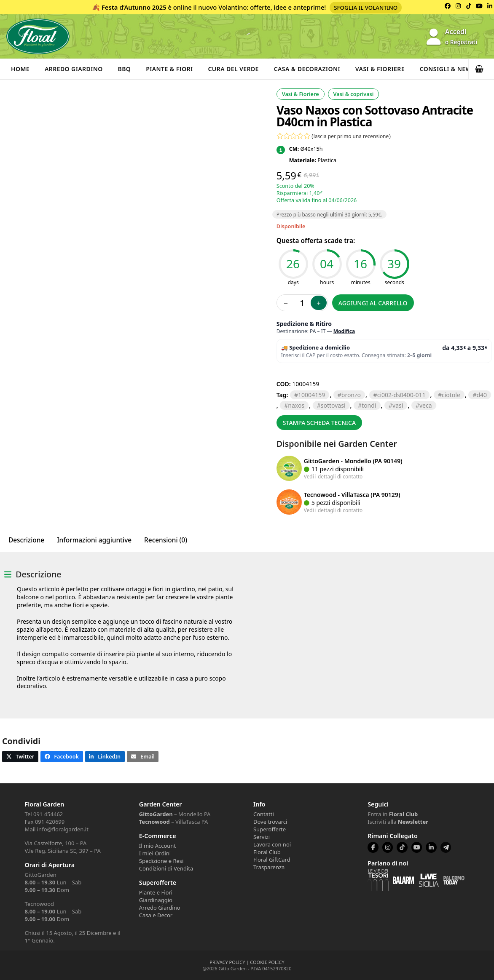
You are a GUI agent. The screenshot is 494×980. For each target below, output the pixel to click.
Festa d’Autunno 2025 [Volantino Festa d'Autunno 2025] (134, 7)
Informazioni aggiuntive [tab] (94, 540)
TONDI (369, 405)
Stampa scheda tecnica (319, 423)
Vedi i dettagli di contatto (333, 476)
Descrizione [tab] (26, 540)
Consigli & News (448, 69)
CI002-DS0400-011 (401, 395)
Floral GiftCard (272, 860)
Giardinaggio (156, 900)
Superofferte (270, 829)
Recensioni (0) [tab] (166, 540)
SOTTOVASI (333, 405)
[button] (481, 69)
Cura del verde (234, 69)
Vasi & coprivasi (354, 94)
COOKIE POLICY (267, 962)
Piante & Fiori (170, 69)
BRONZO (351, 395)
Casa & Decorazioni (307, 69)
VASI (398, 405)
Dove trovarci (270, 822)
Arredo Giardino (74, 69)
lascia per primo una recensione (351, 136)
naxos (296, 405)
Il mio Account (157, 846)
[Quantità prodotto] (302, 303)
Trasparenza (269, 867)
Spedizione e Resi (161, 861)
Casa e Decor (156, 915)
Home (20, 69)
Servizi (262, 837)
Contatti (264, 814)
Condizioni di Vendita (166, 868)
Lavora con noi (272, 844)
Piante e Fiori (156, 892)
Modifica (344, 331)
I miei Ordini (155, 853)
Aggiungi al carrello (373, 303)
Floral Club (267, 852)
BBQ (125, 69)
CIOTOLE (451, 395)
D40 (482, 395)
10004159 (311, 395)
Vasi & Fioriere (380, 69)
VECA (426, 405)
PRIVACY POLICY (227, 962)
